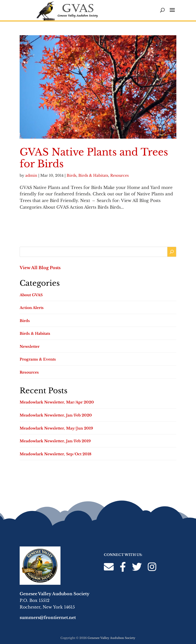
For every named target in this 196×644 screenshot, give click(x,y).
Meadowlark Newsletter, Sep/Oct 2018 (56, 454)
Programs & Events (38, 359)
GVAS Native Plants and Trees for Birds (94, 158)
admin (31, 175)
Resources (119, 175)
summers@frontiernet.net (48, 617)
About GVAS (31, 295)
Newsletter (30, 347)
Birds (71, 175)
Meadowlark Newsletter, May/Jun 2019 (56, 428)
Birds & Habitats (93, 175)
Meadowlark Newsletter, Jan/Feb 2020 (56, 415)
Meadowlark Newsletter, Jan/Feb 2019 (55, 441)
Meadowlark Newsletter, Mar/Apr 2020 (57, 402)
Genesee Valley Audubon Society (111, 638)
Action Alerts (32, 308)
